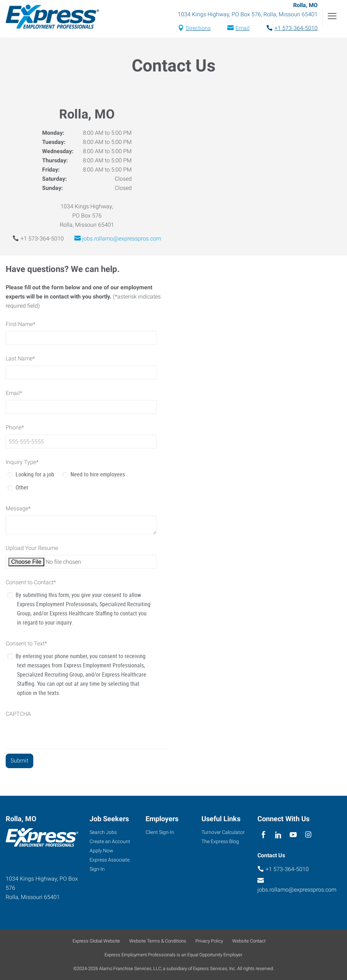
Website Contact (249, 941)
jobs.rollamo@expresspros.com (122, 239)
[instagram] (308, 835)
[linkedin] (278, 835)
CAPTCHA (18, 714)
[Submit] (19, 761)
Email (243, 28)
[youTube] (293, 835)
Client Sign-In (160, 832)
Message (18, 508)
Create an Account (110, 841)
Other (22, 487)
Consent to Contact (31, 582)
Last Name (20, 358)
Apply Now (101, 851)
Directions (198, 28)
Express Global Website (96, 941)
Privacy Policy (209, 941)
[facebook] (263, 835)
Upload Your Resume (32, 548)
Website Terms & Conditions (158, 941)
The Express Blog (220, 841)
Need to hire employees (98, 474)
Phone (15, 427)
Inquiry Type (22, 462)
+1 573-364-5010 (296, 28)
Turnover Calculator (223, 832)
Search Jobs (103, 832)
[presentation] (59, 735)
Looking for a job (35, 474)
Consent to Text (26, 643)
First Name (21, 324)
